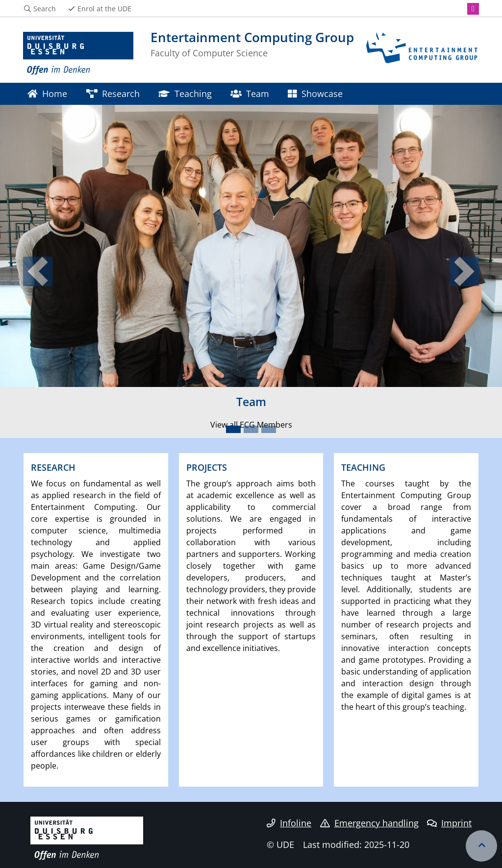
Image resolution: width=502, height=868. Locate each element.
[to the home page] (78, 54)
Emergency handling (369, 823)
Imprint (449, 823)
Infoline (289, 823)
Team (250, 93)
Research (113, 93)
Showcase (315, 93)
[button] (38, 271)
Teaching (185, 93)
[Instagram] (473, 9)
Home (47, 93)
